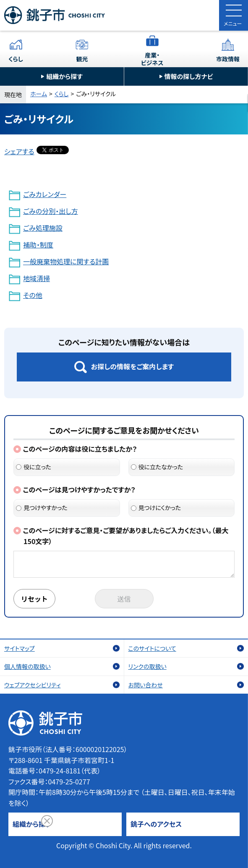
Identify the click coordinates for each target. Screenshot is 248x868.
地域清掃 (37, 278)
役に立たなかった (157, 467)
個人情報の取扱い (27, 666)
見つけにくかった (156, 508)
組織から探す (64, 76)
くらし (16, 59)
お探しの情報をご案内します (132, 366)
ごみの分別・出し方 (51, 211)
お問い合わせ (146, 685)
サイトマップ (20, 648)
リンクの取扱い (147, 666)
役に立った (34, 467)
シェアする (19, 151)
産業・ (152, 59)
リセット (34, 599)
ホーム (39, 94)
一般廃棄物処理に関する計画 (66, 261)
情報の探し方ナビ (189, 76)
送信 (124, 599)
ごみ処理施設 (43, 228)
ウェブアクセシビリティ (33, 685)
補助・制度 (38, 245)
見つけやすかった (42, 508)
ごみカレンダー (45, 194)
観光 (82, 59)
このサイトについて (152, 648)
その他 (33, 295)
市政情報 (228, 59)
